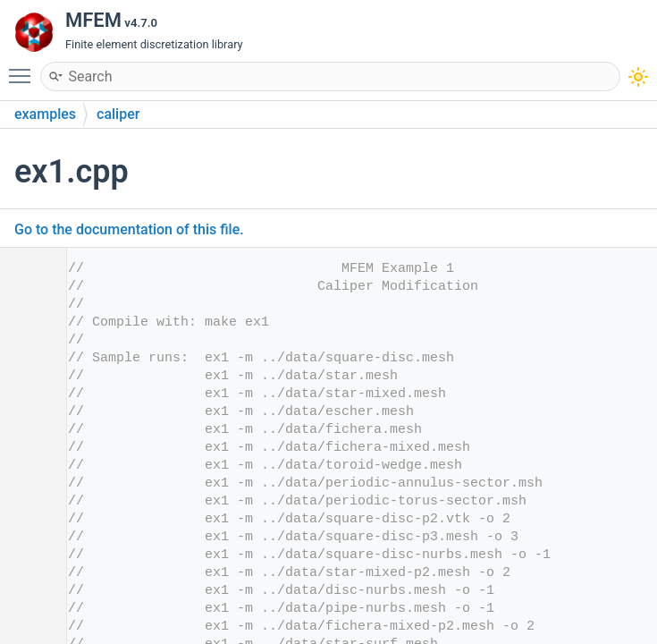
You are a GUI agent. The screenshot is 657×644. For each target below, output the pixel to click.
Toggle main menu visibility (24, 68)
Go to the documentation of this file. (129, 229)
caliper (118, 114)
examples (45, 114)
